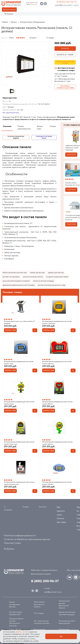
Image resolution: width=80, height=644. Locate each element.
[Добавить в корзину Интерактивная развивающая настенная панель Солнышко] (73, 330)
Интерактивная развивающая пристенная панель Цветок (57, 443)
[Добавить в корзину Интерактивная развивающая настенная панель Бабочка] (73, 370)
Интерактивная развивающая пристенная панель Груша (19, 403)
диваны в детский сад (56, 273)
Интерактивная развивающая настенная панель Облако (57, 483)
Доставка (61, 522)
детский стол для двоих (11, 277)
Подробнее (71, 154)
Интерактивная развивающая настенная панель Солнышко (57, 322)
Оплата (60, 518)
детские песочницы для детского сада (52, 285)
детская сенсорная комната (33, 277)
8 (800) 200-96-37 (67, 2)
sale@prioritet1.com (67, 5)
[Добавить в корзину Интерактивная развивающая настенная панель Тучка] (35, 370)
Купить (65, 49)
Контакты (43, 507)
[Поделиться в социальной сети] (42, 38)
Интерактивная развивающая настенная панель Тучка (19, 363)
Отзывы (25, 507)
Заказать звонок (9, 9)
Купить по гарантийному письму (65, 62)
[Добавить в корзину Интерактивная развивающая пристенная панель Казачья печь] (35, 491)
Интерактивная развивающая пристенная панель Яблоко (57, 403)
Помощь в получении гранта (44, 137)
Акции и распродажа (19, 15)
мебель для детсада (37, 273)
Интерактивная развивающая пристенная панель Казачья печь (19, 483)
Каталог (8, 15)
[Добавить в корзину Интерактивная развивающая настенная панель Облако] (73, 491)
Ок (61, 636)
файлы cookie (22, 632)
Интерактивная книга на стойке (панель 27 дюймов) (19, 322)
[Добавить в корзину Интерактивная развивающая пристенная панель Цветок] (73, 451)
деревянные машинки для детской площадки (19, 285)
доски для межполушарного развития (16, 281)
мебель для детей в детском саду (15, 273)
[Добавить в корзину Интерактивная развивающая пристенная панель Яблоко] (73, 411)
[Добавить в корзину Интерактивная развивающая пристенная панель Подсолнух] (35, 451)
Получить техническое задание (16, 137)
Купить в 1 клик (65, 55)
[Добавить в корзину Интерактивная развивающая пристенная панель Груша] (35, 411)
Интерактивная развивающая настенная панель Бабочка (57, 363)
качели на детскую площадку (43, 281)
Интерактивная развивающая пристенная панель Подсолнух (19, 443)
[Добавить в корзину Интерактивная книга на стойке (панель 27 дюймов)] (35, 330)
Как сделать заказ (61, 511)
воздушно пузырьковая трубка (57, 277)
